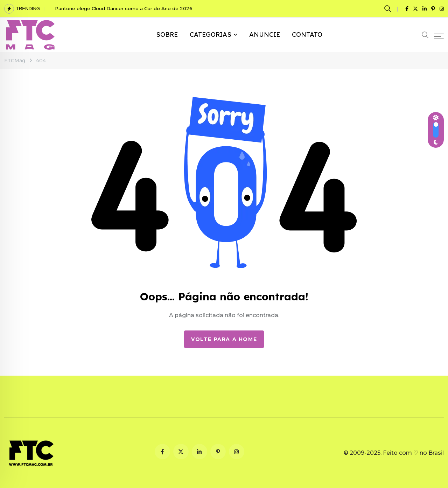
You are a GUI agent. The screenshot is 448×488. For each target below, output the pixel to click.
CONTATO (307, 34)
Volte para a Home (224, 339)
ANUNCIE (265, 34)
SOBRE (167, 34)
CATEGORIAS (211, 34)
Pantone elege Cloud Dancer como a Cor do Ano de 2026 (124, 8)
